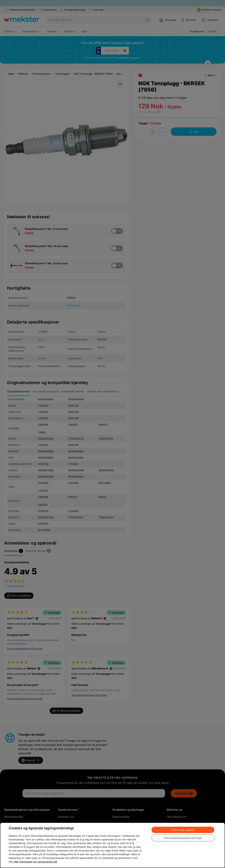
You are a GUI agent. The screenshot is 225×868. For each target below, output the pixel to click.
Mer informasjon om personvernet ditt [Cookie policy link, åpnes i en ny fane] (36, 862)
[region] (112, 845)
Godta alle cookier (183, 830)
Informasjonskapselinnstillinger (183, 838)
